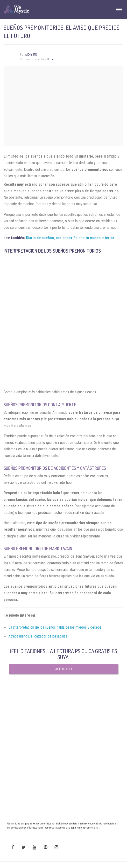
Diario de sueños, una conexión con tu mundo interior (70, 238)
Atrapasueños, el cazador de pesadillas (38, 636)
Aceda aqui (64, 669)
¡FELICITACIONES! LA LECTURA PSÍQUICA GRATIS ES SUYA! (64, 654)
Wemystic (31, 54)
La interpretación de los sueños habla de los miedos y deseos (55, 627)
